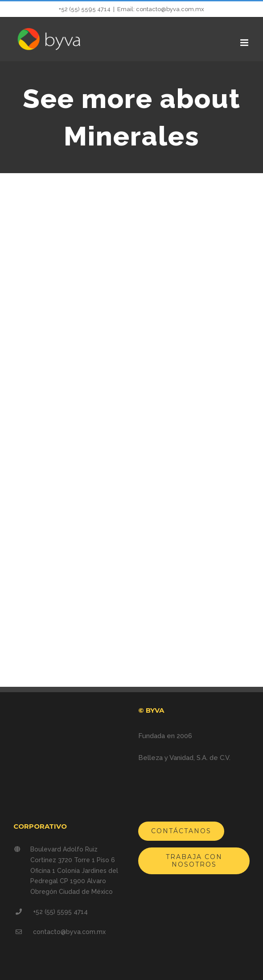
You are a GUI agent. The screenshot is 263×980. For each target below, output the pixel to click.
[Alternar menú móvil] (245, 43)
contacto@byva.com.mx (69, 932)
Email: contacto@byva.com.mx (161, 9)
